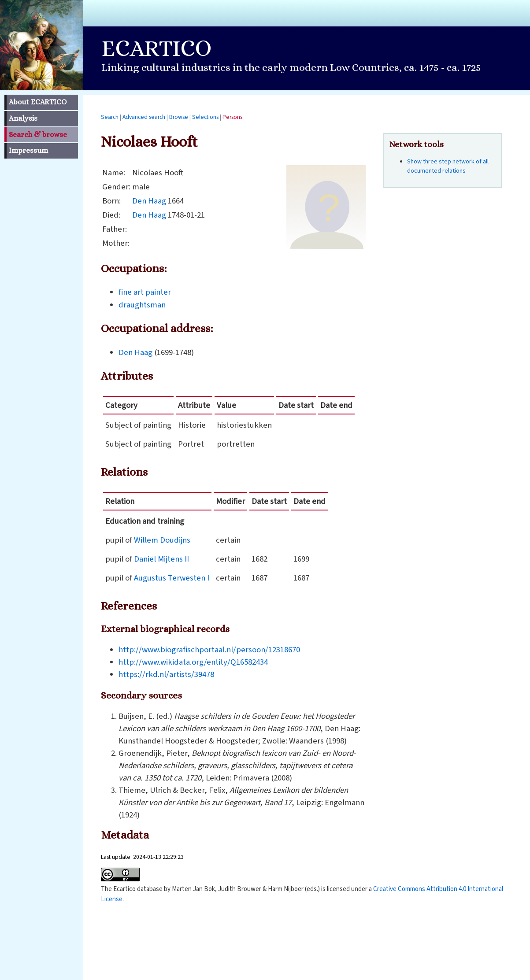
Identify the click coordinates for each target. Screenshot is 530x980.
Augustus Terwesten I (172, 578)
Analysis (23, 118)
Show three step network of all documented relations (448, 166)
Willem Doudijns (162, 540)
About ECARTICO (38, 102)
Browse (179, 117)
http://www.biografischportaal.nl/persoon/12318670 (209, 650)
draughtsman (142, 305)
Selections (205, 117)
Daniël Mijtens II (161, 559)
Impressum (28, 150)
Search (110, 117)
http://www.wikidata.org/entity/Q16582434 (193, 662)
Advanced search (144, 117)
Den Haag (149, 201)
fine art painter (145, 292)
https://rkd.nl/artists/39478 (166, 674)
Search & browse (38, 135)
